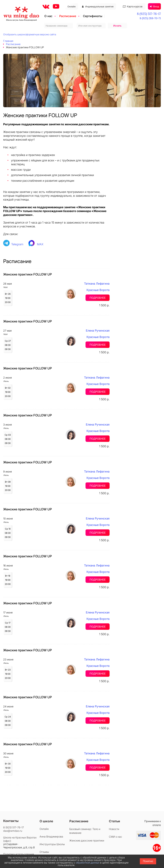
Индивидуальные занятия (98, 6)
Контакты (11, 821)
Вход (154, 6)
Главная (8, 41)
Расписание (68, 16)
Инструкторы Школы (52, 844)
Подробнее (98, 298)
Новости (114, 829)
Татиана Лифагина (97, 284)
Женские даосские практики (87, 841)
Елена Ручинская (98, 331)
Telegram (17, 244)
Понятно (148, 861)
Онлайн (72, 6)
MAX (40, 244)
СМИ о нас (115, 837)
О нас (48, 16)
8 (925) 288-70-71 (150, 18)
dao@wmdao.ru (13, 831)
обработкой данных (88, 863)
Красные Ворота (98, 290)
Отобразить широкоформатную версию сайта (30, 34)
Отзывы (44, 852)
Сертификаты (93, 16)
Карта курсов (133, 6)
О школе (46, 821)
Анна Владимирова (51, 837)
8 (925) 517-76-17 (149, 14)
